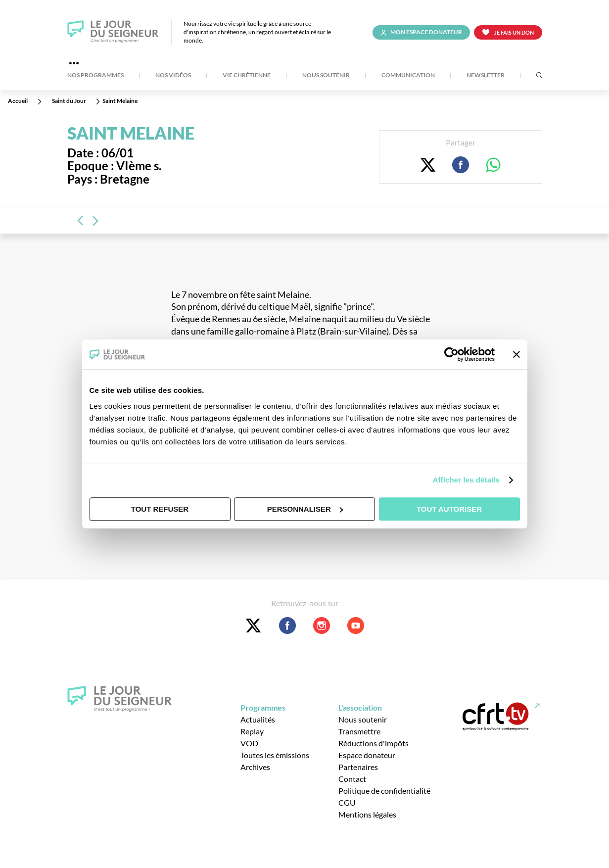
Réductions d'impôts (374, 743)
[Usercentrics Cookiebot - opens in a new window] (451, 354)
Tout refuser (160, 509)
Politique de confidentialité (384, 791)
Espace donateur (367, 755)
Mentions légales (367, 814)
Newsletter (486, 75)
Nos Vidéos (173, 75)
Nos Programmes (95, 75)
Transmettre (359, 731)
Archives (255, 767)
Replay (252, 731)
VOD (249, 743)
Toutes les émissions (275, 755)
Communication (408, 75)
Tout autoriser (449, 509)
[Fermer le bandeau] (516, 354)
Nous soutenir (326, 75)
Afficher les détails (466, 480)
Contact (352, 779)
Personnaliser (305, 509)
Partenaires (358, 767)
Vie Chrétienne (247, 75)
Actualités (258, 719)
